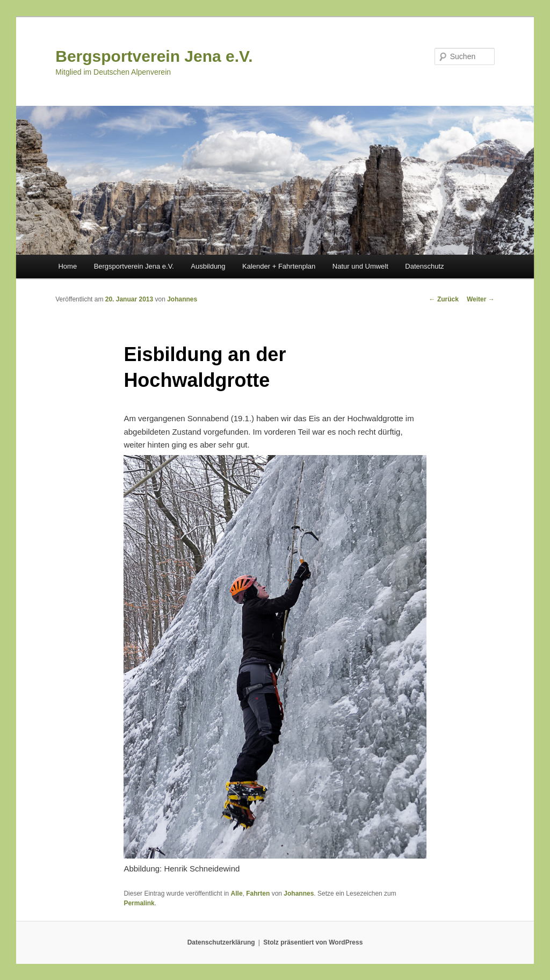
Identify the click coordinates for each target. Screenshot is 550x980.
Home (67, 266)
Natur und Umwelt (360, 266)
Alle (237, 893)
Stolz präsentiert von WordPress (313, 942)
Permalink (139, 903)
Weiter (481, 299)
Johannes (182, 299)
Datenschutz (424, 266)
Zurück (444, 299)
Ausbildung (208, 266)
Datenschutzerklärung (221, 942)
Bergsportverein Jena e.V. (154, 56)
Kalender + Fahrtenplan (279, 266)
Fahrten (258, 893)
